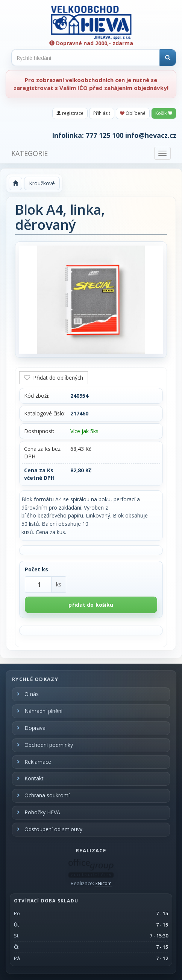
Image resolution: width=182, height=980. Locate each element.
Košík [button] (164, 113)
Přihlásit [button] (102, 113)
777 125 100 (105, 135)
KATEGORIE (30, 153)
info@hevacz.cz (151, 135)
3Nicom (103, 883)
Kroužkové (42, 183)
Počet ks (36, 569)
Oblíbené (133, 113)
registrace (70, 113)
